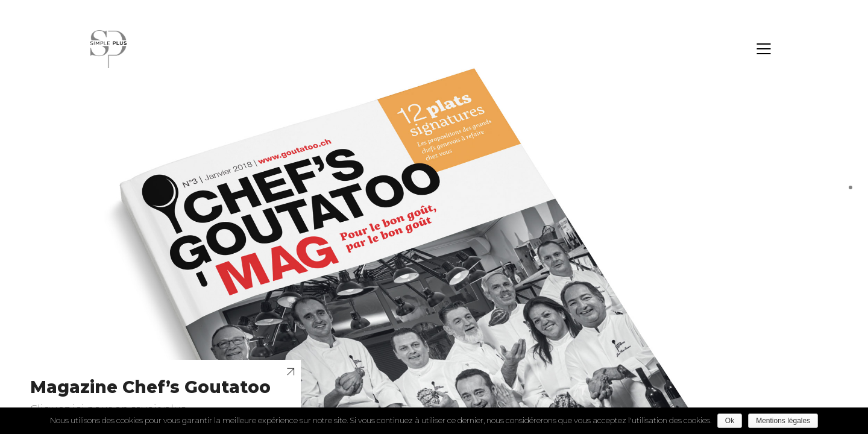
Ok (730, 421)
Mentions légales (783, 421)
